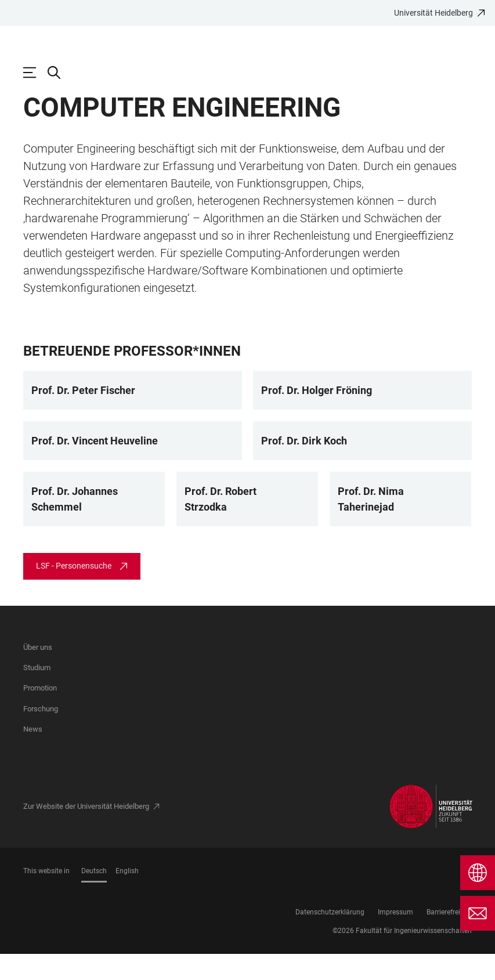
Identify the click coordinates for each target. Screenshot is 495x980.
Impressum (395, 938)
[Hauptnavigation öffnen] (35, 73)
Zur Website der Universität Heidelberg (86, 832)
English (127, 897)
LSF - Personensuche (74, 592)
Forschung (41, 735)
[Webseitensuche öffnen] (60, 73)
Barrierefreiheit (449, 938)
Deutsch (94, 897)
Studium (37, 694)
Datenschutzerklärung (330, 938)
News (33, 755)
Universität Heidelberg (433, 13)
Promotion (40, 714)
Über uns (38, 673)
